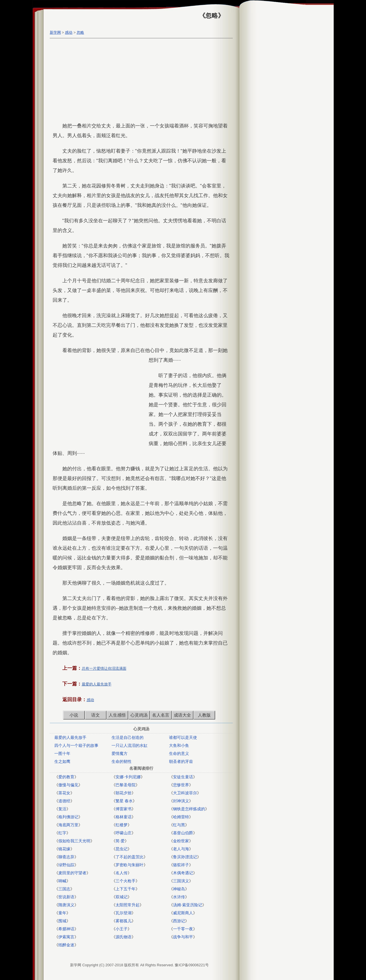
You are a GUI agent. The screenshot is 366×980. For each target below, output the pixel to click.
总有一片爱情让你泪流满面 (104, 668)
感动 (69, 32)
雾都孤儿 (124, 921)
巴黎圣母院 (126, 785)
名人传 (122, 873)
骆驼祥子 (181, 865)
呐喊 (62, 881)
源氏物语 (124, 937)
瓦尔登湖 (124, 913)
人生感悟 (117, 715)
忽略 (80, 32)
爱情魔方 (120, 753)
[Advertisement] (140, 81)
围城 (62, 921)
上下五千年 (126, 889)
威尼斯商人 (183, 913)
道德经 (64, 801)
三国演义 (181, 881)
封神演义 (181, 801)
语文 (96, 715)
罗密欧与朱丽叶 (130, 865)
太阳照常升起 (128, 905)
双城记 (122, 897)
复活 (62, 809)
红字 (62, 833)
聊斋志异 (66, 857)
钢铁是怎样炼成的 (189, 809)
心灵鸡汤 (139, 715)
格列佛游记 (68, 817)
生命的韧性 (122, 761)
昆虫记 (122, 849)
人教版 (204, 715)
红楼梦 (122, 825)
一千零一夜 (183, 929)
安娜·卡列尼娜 (128, 777)
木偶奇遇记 (183, 873)
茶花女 (64, 793)
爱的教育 (66, 777)
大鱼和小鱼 (179, 745)
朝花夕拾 (124, 793)
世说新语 (66, 897)
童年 (62, 913)
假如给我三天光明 (74, 841)
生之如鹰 (62, 761)
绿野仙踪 (66, 865)
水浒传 (179, 897)
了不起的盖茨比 (130, 857)
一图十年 (62, 753)
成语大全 (182, 715)
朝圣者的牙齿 (181, 761)
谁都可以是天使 (183, 737)
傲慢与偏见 (68, 785)
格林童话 (124, 817)
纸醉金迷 (66, 945)
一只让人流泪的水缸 (130, 745)
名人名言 (161, 715)
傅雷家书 (124, 809)
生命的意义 (179, 753)
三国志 (64, 889)
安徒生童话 (183, 777)
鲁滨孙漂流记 (185, 857)
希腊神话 (66, 929)
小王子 (122, 929)
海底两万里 (68, 825)
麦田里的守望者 (72, 873)
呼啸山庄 (124, 833)
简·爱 (120, 841)
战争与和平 (183, 937)
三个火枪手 (126, 881)
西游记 (179, 921)
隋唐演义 (66, 905)
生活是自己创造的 (128, 737)
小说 (74, 715)
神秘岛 (179, 889)
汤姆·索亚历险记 (188, 905)
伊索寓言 (66, 937)
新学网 (55, 32)
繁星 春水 (124, 801)
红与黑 (179, 825)
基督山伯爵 (183, 833)
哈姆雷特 (181, 817)
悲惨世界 (181, 785)
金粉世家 (181, 841)
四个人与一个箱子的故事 (76, 745)
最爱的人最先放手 (97, 684)
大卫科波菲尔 (185, 793)
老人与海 (181, 849)
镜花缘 (64, 849)
